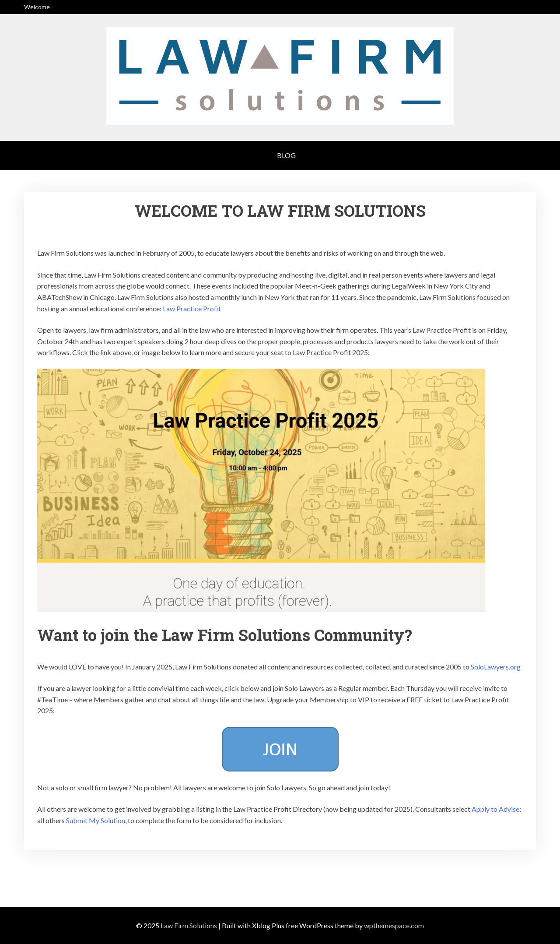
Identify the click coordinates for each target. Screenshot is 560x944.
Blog (286, 155)
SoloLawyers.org (496, 667)
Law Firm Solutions (189, 925)
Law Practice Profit (192, 308)
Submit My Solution (96, 820)
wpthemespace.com (394, 925)
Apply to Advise (495, 809)
